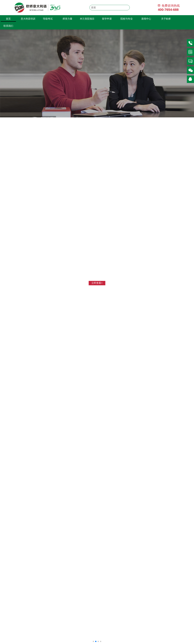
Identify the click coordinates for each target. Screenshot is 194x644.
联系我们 (8, 26)
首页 (8, 19)
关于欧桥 (166, 19)
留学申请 (107, 19)
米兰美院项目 (87, 19)
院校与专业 (127, 19)
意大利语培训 (28, 19)
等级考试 (48, 19)
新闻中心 (146, 19)
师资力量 (67, 19)
